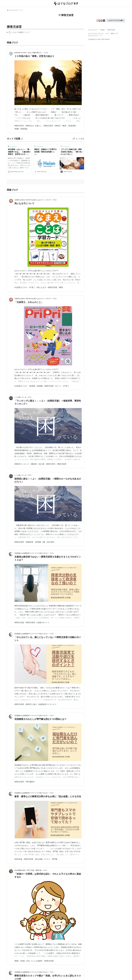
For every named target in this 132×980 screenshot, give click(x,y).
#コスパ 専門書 (51, 859)
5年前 (52, 972)
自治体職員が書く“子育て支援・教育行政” (28, 870)
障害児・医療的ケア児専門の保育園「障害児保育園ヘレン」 (45, 152)
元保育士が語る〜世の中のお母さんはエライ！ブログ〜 (33, 200)
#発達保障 (72, 126)
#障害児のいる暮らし (34, 126)
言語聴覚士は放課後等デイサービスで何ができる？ (31, 553)
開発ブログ (114, 34)
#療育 (61, 287)
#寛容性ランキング (22, 464)
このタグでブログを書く (116, 20)
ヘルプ (107, 34)
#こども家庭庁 (37, 961)
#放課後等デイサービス (47, 704)
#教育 (64, 126)
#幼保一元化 (25, 961)
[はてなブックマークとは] (22, 139)
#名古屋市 (51, 542)
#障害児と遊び (31, 704)
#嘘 (44, 542)
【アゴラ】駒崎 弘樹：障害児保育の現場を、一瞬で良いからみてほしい (72, 152)
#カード (58, 386)
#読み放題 (39, 859)
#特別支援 (18, 859)
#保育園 (32, 386)
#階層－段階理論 (21, 129)
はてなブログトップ (95, 36)
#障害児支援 (19, 622)
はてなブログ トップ (15, 10)
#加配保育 (29, 542)
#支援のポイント (43, 622)
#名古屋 (41, 464)
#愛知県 (34, 464)
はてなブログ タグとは (96, 34)
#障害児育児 (19, 126)
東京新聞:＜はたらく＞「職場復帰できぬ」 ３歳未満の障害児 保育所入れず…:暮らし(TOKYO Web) (19, 152)
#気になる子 (41, 287)
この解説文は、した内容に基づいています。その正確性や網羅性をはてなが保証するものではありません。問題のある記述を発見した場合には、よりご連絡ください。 (19, 33)
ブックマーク (13, 146)
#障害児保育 (48, 126)
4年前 (46, 53)
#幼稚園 (40, 386)
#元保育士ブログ (21, 287)
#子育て (32, 287)
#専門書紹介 (30, 782)
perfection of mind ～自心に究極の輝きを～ (29, 53)
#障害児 (58, 126)
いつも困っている (20, 397)
